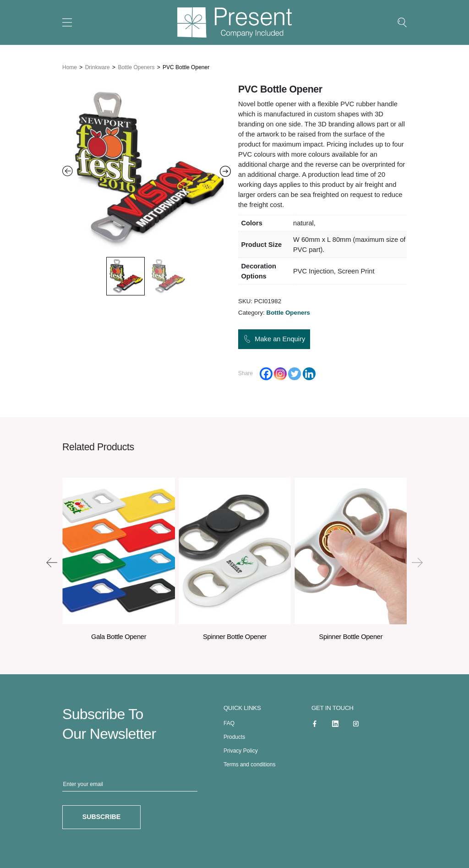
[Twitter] (294, 371)
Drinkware (98, 65)
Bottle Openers (136, 65)
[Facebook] (266, 371)
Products (234, 735)
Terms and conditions (249, 762)
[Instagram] (280, 371)
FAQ (229, 721)
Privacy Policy (241, 748)
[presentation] (52, 560)
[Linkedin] (309, 371)
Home (70, 65)
